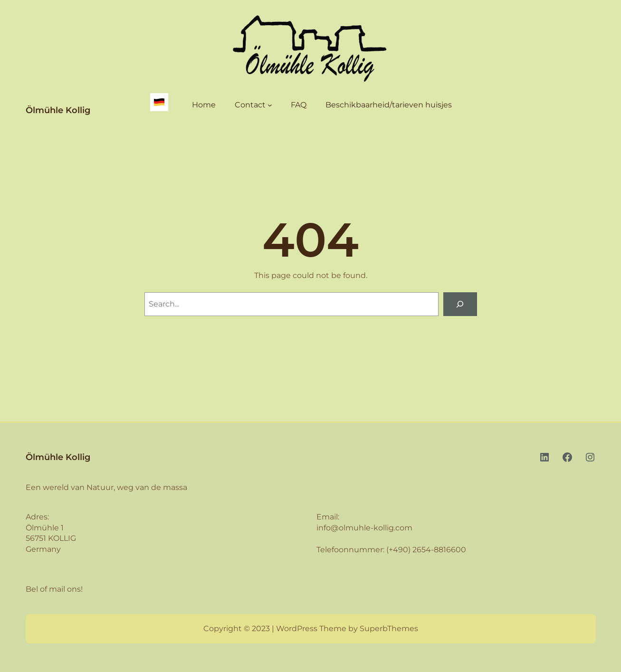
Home (204, 105)
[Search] (460, 304)
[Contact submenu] (270, 105)
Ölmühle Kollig (58, 110)
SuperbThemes (389, 629)
